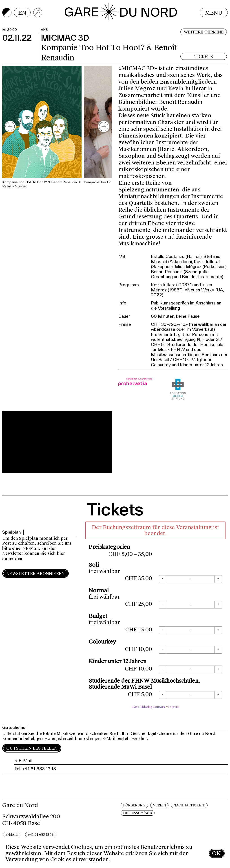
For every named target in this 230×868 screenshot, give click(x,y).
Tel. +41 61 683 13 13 (35, 769)
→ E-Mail (30, 548)
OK (216, 853)
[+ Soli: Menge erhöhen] (218, 579)
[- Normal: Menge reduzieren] (163, 605)
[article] (155, 616)
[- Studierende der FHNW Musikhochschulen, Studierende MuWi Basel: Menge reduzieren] (163, 695)
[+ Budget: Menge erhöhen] (218, 630)
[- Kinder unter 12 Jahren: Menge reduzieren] (163, 669)
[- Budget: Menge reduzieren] (163, 630)
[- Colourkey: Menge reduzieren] (163, 650)
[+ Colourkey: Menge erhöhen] (218, 650)
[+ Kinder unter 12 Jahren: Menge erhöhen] (218, 669)
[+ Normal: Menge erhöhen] (218, 605)
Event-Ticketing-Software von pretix (155, 707)
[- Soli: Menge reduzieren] (163, 579)
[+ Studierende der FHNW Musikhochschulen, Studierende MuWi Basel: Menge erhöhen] (218, 695)
